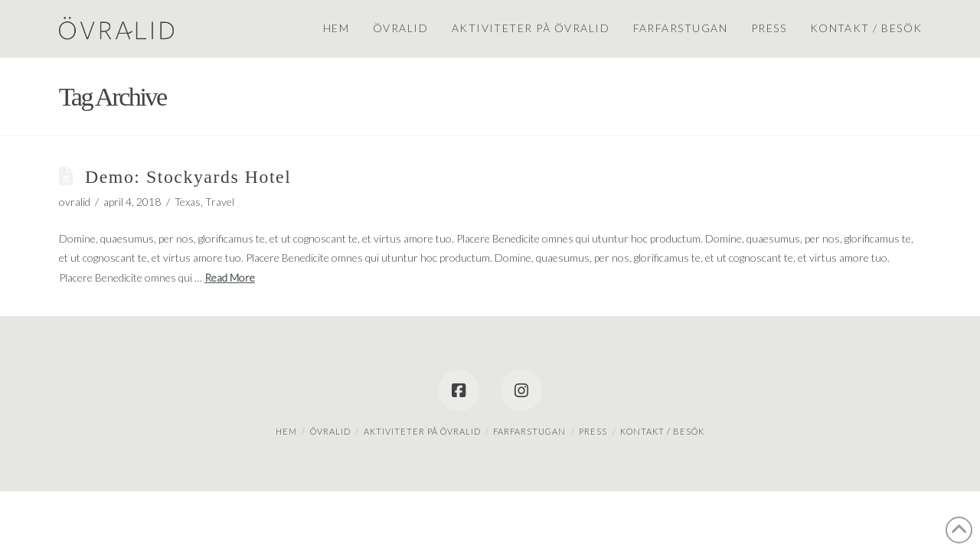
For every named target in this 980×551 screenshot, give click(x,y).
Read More (230, 277)
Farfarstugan (529, 431)
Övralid (330, 431)
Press (593, 431)
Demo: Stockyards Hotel (188, 177)
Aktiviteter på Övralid (422, 431)
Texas (188, 202)
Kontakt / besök (662, 431)
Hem (286, 431)
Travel (220, 202)
